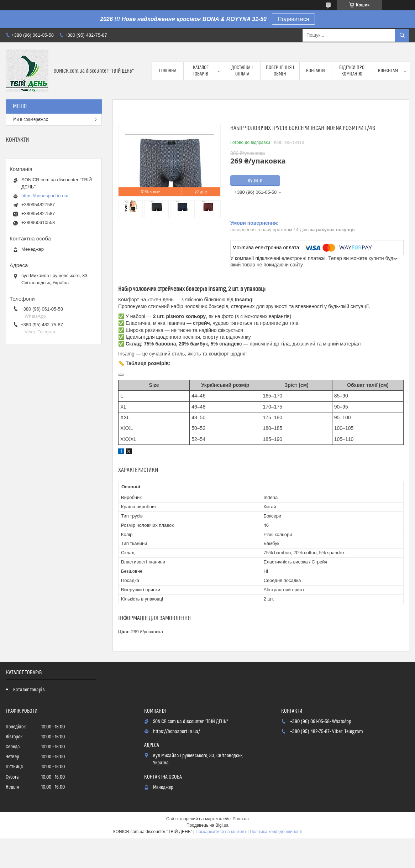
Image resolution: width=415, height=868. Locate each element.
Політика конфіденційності (276, 832)
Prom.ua (241, 819)
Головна (168, 71)
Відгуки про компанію (352, 71)
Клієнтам (388, 71)
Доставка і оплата (242, 71)
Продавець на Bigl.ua (207, 825)
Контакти (316, 71)
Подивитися (293, 19)
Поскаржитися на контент (221, 832)
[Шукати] (402, 35)
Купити (255, 181)
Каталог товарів (201, 71)
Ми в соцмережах (31, 120)
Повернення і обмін (280, 71)
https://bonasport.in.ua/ (45, 196)
